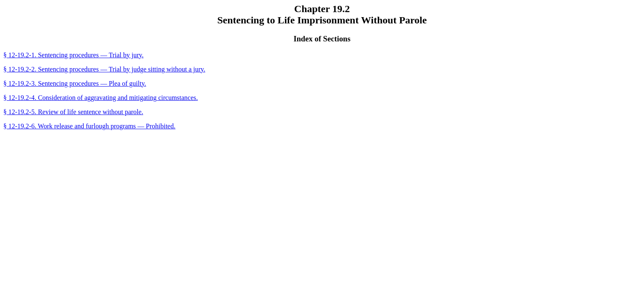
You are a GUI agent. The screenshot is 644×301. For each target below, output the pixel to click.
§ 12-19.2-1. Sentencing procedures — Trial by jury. (73, 55)
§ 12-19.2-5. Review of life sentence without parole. (73, 112)
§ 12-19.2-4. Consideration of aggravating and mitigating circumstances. (101, 98)
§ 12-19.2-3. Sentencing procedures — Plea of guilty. (75, 83)
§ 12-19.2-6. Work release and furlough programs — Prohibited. (89, 126)
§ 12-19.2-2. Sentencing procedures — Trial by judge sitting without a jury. (104, 69)
